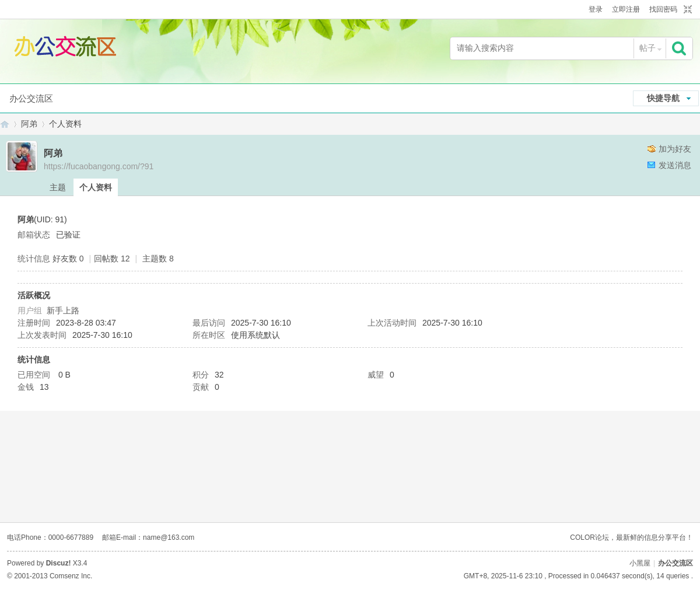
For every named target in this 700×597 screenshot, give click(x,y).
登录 (596, 9)
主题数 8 (158, 259)
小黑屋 (640, 563)
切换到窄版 (686, 10)
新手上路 (63, 310)
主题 (58, 187)
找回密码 (663, 9)
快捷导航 (663, 98)
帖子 (647, 48)
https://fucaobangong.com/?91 (99, 166)
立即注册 (626, 9)
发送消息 (675, 165)
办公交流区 (31, 98)
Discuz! (59, 563)
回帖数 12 (112, 259)
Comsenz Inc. (71, 576)
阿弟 (29, 124)
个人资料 (96, 187)
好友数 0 (68, 259)
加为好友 (675, 149)
